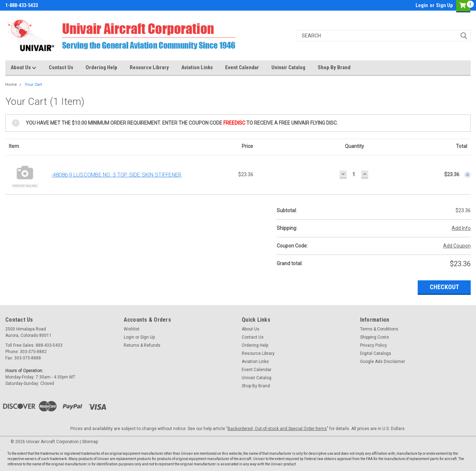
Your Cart (33, 85)
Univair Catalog (288, 67)
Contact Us (61, 67)
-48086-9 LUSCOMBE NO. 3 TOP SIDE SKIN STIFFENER (117, 175)
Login (422, 5)
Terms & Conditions (379, 329)
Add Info (461, 228)
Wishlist (132, 329)
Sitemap (90, 442)
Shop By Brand (334, 67)
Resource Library (149, 67)
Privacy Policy (374, 345)
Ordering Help (101, 67)
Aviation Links (197, 67)
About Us (23, 68)
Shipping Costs (375, 337)
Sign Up (444, 5)
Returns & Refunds (142, 345)
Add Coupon (457, 246)
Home (11, 85)
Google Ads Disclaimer (383, 362)
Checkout (444, 287)
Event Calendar (242, 67)
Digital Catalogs (376, 353)
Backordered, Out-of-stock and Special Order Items (277, 429)
